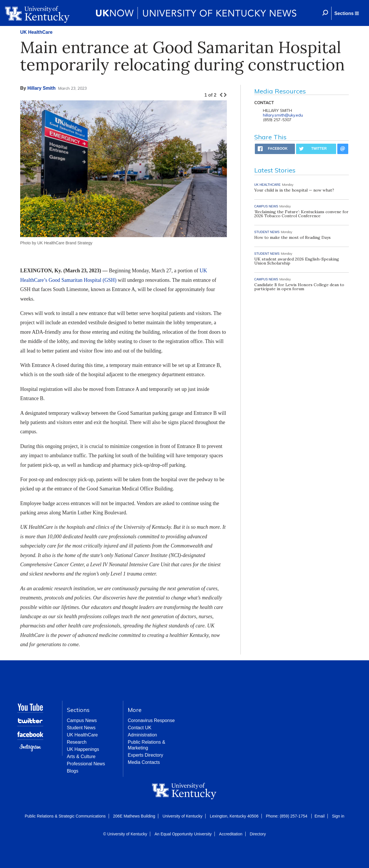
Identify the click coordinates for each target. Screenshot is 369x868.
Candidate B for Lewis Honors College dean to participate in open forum (299, 287)
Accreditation (231, 834)
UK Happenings (83, 749)
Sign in (338, 816)
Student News (81, 728)
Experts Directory (145, 755)
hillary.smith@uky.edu (283, 115)
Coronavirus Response (151, 720)
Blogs (73, 771)
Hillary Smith (42, 88)
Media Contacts (144, 762)
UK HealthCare (36, 32)
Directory (258, 834)
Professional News (86, 764)
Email (320, 816)
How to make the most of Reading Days (292, 237)
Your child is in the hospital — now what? (294, 190)
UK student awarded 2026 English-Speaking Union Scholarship (297, 261)
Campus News (82, 720)
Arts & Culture (81, 757)
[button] (347, 13)
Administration (142, 735)
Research (77, 742)
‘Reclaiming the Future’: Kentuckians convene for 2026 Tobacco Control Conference (301, 214)
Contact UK (140, 728)
